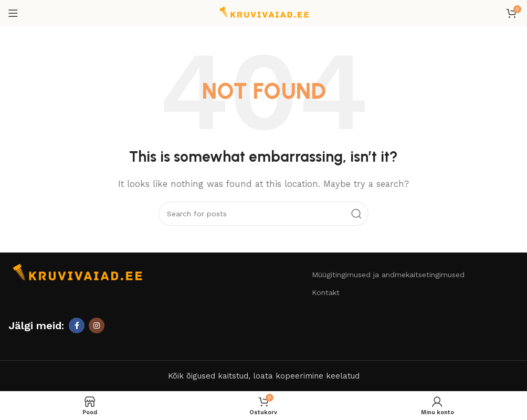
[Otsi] (263, 214)
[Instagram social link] (97, 325)
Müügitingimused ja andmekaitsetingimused (388, 275)
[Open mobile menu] (13, 13)
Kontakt (326, 292)
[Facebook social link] (77, 325)
